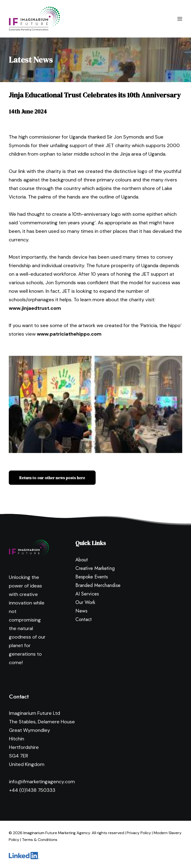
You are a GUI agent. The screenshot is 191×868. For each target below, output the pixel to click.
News (81, 611)
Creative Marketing (95, 568)
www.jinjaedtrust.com (35, 308)
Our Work (85, 602)
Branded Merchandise (98, 585)
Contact (84, 619)
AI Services (87, 594)
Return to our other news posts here (52, 485)
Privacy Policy (139, 833)
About (82, 560)
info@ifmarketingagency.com (42, 782)
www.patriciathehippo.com (69, 334)
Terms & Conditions (40, 840)
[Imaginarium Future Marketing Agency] (34, 19)
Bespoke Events (92, 577)
